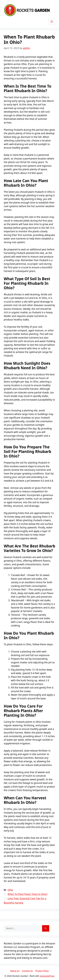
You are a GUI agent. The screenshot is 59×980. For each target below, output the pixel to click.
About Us (15, 971)
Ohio (10, 890)
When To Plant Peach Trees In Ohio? (27, 894)
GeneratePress (47, 976)
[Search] (46, 928)
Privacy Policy (42, 971)
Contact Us (27, 971)
